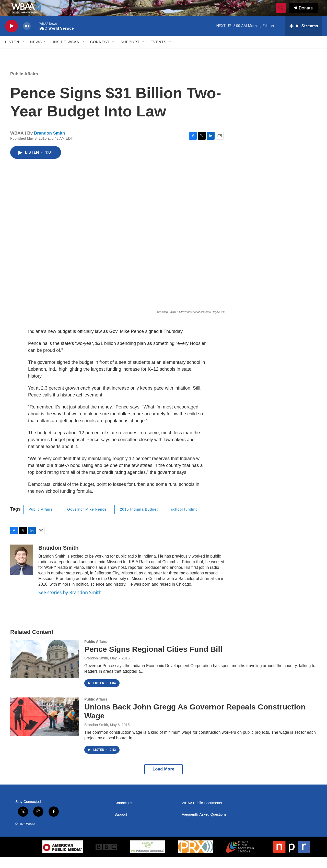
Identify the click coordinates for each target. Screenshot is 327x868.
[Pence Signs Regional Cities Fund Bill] (45, 670)
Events (158, 53)
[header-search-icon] (283, 14)
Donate (309, 13)
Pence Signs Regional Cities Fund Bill (153, 660)
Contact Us (123, 814)
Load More (163, 780)
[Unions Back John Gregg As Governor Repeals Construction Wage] (45, 728)
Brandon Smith (50, 144)
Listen (12, 53)
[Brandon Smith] (22, 571)
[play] (11, 37)
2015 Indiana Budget (139, 521)
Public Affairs (24, 85)
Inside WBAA (66, 53)
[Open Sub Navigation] (23, 53)
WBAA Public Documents (202, 814)
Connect (100, 53)
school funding (184, 521)
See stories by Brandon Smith (70, 603)
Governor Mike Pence (87, 521)
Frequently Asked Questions (204, 825)
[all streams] (304, 37)
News (36, 53)
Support (130, 53)
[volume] (27, 37)
